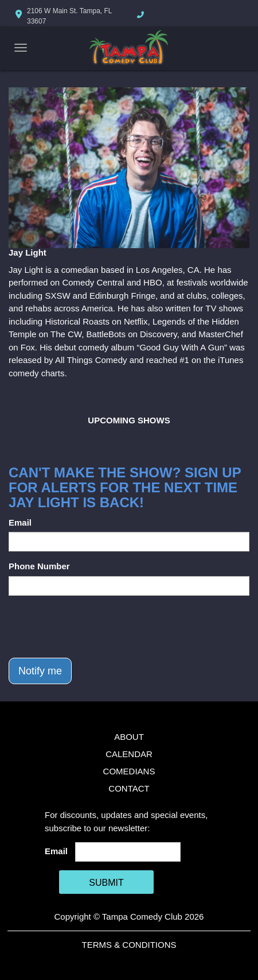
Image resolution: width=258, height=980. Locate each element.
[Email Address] (128, 852)
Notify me (40, 671)
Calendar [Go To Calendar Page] (129, 754)
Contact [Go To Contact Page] (129, 788)
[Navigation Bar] (21, 48)
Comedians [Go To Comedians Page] (129, 771)
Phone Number (39, 566)
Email (20, 522)
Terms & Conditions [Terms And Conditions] (129, 945)
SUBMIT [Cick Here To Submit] (106, 883)
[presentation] (96, 627)
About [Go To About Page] (129, 737)
